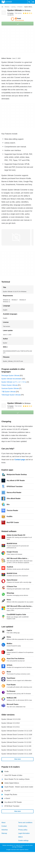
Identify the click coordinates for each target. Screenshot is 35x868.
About (3, 823)
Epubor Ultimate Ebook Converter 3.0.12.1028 (17, 735)
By (10, 13)
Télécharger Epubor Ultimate (11, 395)
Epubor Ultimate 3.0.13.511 (11, 727)
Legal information (24, 833)
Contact (4, 826)
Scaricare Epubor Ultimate (10, 388)
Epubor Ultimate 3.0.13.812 (11, 723)
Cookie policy (23, 826)
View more (17, 759)
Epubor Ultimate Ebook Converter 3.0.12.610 (16, 742)
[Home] (2, 7)
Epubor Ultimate (19, 10)
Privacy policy (23, 830)
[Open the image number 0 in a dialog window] (16, 237)
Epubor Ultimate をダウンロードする (14, 382)
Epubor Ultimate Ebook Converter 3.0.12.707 (16, 738)
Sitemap (4, 833)
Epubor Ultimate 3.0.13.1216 (11, 719)
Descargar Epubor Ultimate (10, 376)
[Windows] (7, 7)
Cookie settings (23, 841)
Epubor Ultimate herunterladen (12, 379)
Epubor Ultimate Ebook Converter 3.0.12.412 (16, 750)
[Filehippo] (7, 2)
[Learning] (13, 7)
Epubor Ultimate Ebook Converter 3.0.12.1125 (17, 731)
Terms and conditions (25, 823)
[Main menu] (33, 2)
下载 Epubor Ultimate (9, 392)
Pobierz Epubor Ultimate (10, 385)
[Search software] (29, 2)
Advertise (5, 830)
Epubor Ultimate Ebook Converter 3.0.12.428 (16, 746)
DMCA (20, 837)
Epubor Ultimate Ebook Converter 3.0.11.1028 (17, 754)
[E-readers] (20, 7)
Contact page (20, 460)
